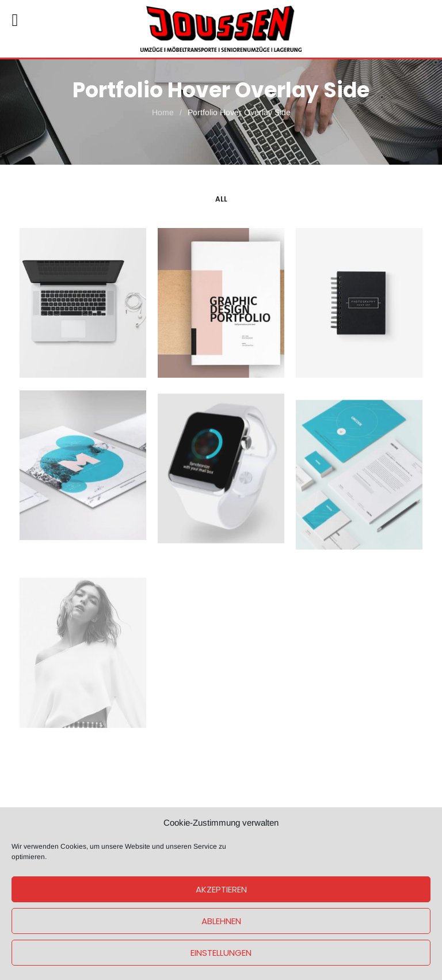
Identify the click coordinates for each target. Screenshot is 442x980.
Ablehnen (221, 921)
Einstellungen (221, 953)
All (221, 199)
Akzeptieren (221, 889)
